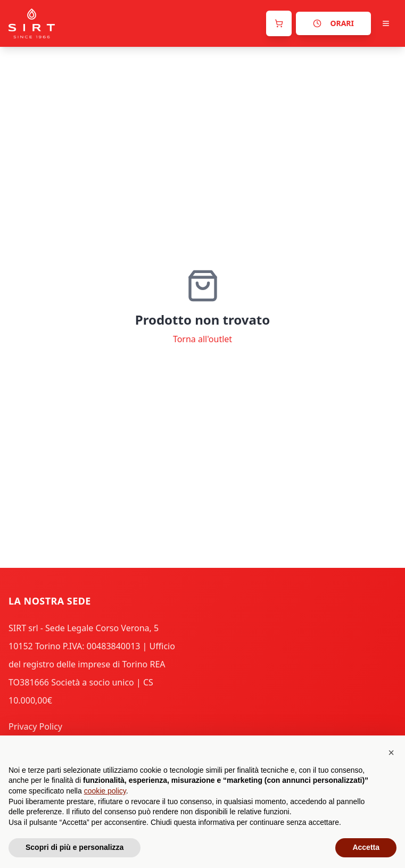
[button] (391, 753)
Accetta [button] (366, 847)
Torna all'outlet (202, 339)
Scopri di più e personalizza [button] (75, 847)
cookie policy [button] (105, 791)
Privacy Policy (35, 726)
